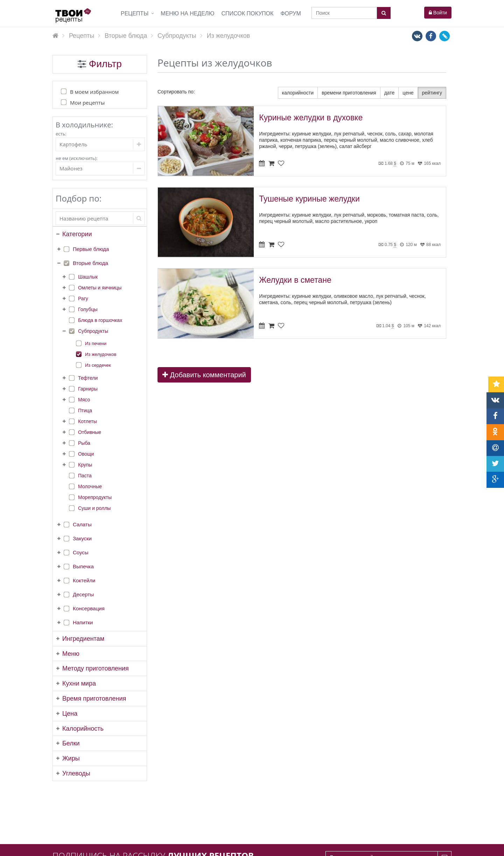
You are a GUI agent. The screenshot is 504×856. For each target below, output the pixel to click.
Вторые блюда (90, 263)
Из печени (96, 343)
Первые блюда (91, 249)
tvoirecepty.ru (437, 847)
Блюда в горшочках (100, 320)
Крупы (85, 465)
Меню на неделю (187, 13)
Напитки (83, 622)
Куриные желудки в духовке (311, 118)
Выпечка (83, 566)
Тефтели (88, 378)
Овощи (86, 454)
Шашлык (88, 277)
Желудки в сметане (295, 280)
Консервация (89, 608)
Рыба (84, 443)
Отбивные (90, 432)
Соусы (81, 552)
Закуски (82, 538)
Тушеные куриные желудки (309, 199)
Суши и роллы (94, 508)
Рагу (83, 299)
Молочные (90, 486)
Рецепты (135, 13)
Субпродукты (93, 331)
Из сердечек (98, 365)
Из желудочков (101, 354)
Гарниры (88, 389)
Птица (85, 411)
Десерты (83, 594)
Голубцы (88, 309)
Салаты (82, 524)
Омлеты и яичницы (100, 288)
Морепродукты (95, 497)
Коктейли (84, 580)
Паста (85, 476)
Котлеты (87, 421)
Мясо (84, 400)
